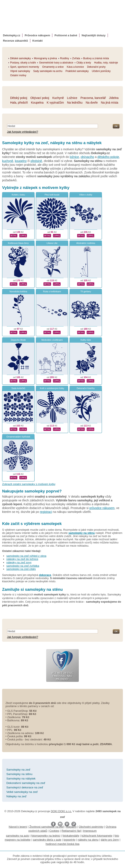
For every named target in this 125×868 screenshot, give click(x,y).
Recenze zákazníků (15, 41)
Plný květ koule (52, 195)
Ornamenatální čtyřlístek (18, 437)
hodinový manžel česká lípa (62, 844)
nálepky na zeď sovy (19, 562)
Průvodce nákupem (37, 35)
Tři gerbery (86, 292)
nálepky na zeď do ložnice (22, 559)
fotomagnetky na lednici (46, 836)
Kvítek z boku (18, 195)
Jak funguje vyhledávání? (23, 132)
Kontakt (37, 41)
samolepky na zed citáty (21, 569)
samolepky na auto (17, 836)
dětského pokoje (108, 157)
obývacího (87, 157)
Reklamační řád (71, 831)
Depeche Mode (18, 340)
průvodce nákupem (102, 508)
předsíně (36, 161)
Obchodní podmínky (91, 827)
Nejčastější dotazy (94, 35)
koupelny (21, 161)
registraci (46, 512)
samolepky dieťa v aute (47, 840)
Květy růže (86, 340)
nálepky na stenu (88, 840)
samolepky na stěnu (82, 533)
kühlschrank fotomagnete (97, 836)
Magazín (71, 827)
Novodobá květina (18, 292)
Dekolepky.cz (12, 35)
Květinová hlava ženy (18, 243)
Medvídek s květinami (52, 340)
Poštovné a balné (66, 35)
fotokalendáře (71, 836)
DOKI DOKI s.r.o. (61, 811)
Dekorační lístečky (86, 388)
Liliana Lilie (52, 243)
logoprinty (69, 840)
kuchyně (8, 161)
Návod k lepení (18, 827)
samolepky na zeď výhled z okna (26, 556)
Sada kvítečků (18, 388)
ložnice (74, 157)
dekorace (45, 575)
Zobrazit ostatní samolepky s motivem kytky (29, 484)
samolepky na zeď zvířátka (23, 566)
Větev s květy (86, 195)
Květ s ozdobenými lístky (52, 388)
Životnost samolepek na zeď (47, 827)
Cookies (54, 831)
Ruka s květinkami (52, 292)
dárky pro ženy (110, 840)
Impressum (90, 831)
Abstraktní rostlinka (86, 243)
